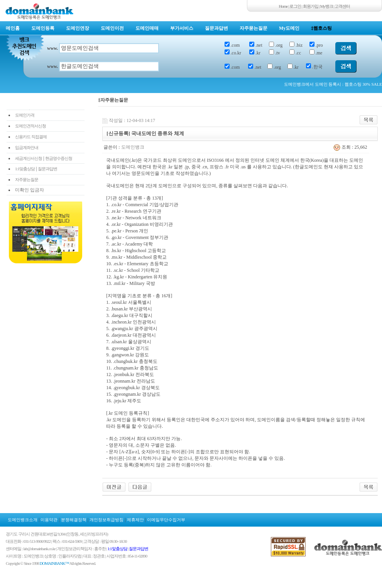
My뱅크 (327, 6)
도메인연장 (78, 28)
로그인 (295, 6)
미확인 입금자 (30, 190)
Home (283, 6)
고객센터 (342, 6)
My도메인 (289, 28)
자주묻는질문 (254, 28)
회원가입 (311, 6)
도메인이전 (112, 28)
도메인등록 (43, 28)
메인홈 (13, 28)
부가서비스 (182, 28)
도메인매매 (147, 28)
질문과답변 (216, 28)
